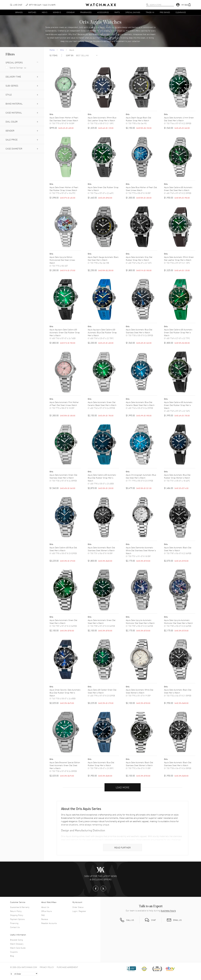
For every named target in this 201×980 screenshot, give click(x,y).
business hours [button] (168, 910)
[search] (147, 5)
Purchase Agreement (67, 967)
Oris (62, 50)
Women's (57, 12)
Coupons (14, 952)
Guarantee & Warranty (20, 907)
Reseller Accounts (49, 923)
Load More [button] (123, 787)
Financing (14, 923)
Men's (45, 12)
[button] (186, 5)
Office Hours (47, 911)
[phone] (41, 5)
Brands (19, 12)
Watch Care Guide (18, 948)
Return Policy (16, 911)
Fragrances (86, 12)
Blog (12, 956)
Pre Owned (165, 12)
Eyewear (71, 12)
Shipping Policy (17, 915)
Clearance (181, 12)
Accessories (103, 12)
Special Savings (133, 12)
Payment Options (17, 919)
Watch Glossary (17, 944)
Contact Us (15, 927)
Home (52, 50)
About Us (45, 907)
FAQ (43, 915)
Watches (32, 12)
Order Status (78, 907)
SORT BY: (70, 55)
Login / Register (79, 911)
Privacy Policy (47, 967)
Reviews (45, 919)
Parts (117, 12)
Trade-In (150, 12)
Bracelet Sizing (16, 940)
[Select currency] (24, 974)
